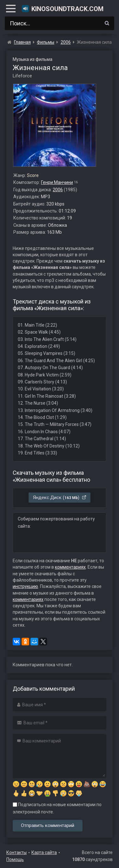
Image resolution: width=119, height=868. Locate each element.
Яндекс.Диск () (60, 498)
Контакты (17, 852)
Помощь (15, 859)
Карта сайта (44, 852)
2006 (58, 190)
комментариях (70, 567)
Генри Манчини (57, 182)
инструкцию (25, 586)
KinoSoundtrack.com (62, 9)
